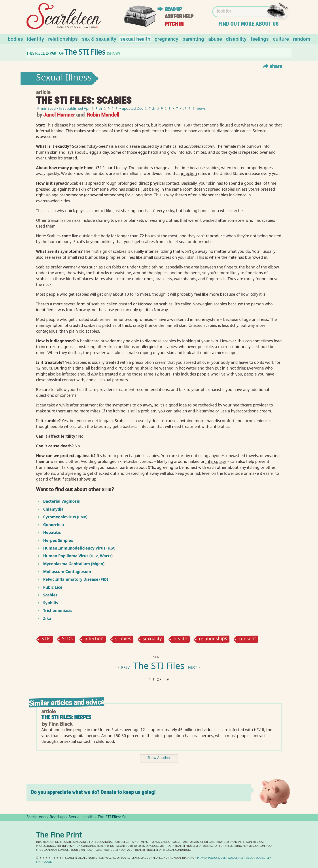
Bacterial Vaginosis (61, 501)
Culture (281, 39)
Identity (35, 39)
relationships (213, 639)
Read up (173, 9)
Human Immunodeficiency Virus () (79, 548)
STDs (67, 639)
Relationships (63, 39)
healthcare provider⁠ (98, 341)
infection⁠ (189, 173)
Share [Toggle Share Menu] (272, 66)
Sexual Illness (64, 79)
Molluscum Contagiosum (67, 571)
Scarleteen (36, 817)
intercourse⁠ (216, 461)
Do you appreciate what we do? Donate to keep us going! (93, 792)
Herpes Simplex (58, 540)
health (180, 639)
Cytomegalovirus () (65, 517)
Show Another (159, 758)
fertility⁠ (68, 436)
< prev (124, 668)
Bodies (15, 39)
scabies (123, 639)
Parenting (193, 39)
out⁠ (237, 125)
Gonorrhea (53, 525)
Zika (47, 618)
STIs (46, 639)
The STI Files (159, 667)
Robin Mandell (103, 114)
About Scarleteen (259, 858)
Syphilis (50, 603)
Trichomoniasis (58, 610)
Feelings (260, 39)
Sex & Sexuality (99, 39)
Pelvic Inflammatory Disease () (76, 579)
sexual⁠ (105, 380)
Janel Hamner (59, 114)
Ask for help (179, 16)
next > (194, 668)
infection (94, 639)
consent (247, 639)
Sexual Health (135, 39)
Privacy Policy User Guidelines (220, 858)
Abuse (215, 39)
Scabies (50, 595)
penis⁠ (195, 273)
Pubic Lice (53, 587)
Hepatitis (52, 532)
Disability (236, 39)
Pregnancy (166, 39)
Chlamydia (53, 509)
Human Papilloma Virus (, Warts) (78, 556)
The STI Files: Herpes (66, 717)
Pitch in (174, 24)
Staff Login (44, 862)
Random (302, 39)
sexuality (152, 639)
